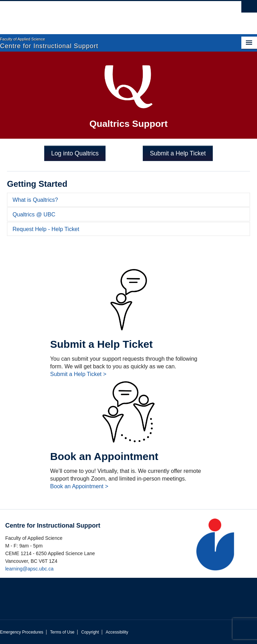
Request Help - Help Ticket (46, 229)
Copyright (90, 632)
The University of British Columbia (90, 14)
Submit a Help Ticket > (78, 374)
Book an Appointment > (79, 486)
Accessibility (117, 632)
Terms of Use (62, 632)
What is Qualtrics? (35, 200)
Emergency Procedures (22, 632)
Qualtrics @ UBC (34, 214)
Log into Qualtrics (75, 153)
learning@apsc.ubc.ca (29, 569)
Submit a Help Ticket (178, 153)
